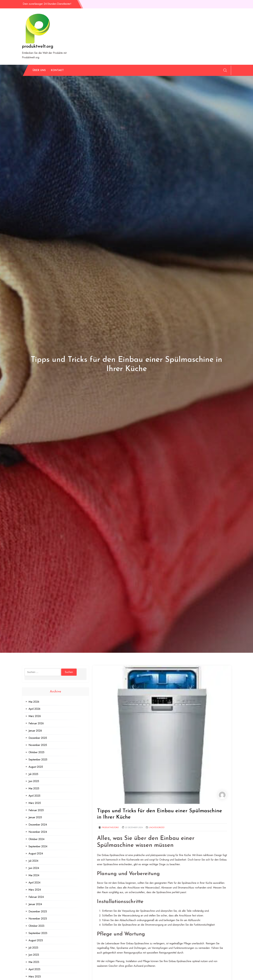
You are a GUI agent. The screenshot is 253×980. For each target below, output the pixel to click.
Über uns (39, 70)
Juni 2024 (34, 868)
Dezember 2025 (38, 738)
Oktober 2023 (36, 926)
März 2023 (35, 977)
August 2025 (36, 767)
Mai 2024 (34, 875)
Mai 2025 (34, 788)
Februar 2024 (36, 897)
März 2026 (35, 716)
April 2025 (34, 796)
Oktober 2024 (36, 839)
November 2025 (38, 745)
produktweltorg (110, 827)
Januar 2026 (35, 731)
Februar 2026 (36, 723)
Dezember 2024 (38, 825)
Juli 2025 (33, 774)
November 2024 (38, 832)
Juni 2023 (34, 955)
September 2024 (38, 846)
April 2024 (34, 883)
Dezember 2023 (38, 911)
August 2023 (36, 940)
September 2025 (38, 760)
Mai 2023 (34, 962)
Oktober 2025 (36, 752)
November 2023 (38, 919)
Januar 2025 (35, 817)
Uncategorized (157, 827)
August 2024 (36, 854)
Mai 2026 (34, 702)
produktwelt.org (38, 46)
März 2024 (35, 890)
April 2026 (34, 709)
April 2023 (34, 969)
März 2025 (35, 803)
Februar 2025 (36, 810)
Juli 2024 (33, 861)
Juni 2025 (34, 781)
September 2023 (38, 933)
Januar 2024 (35, 904)
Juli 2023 (33, 948)
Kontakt (57, 70)
